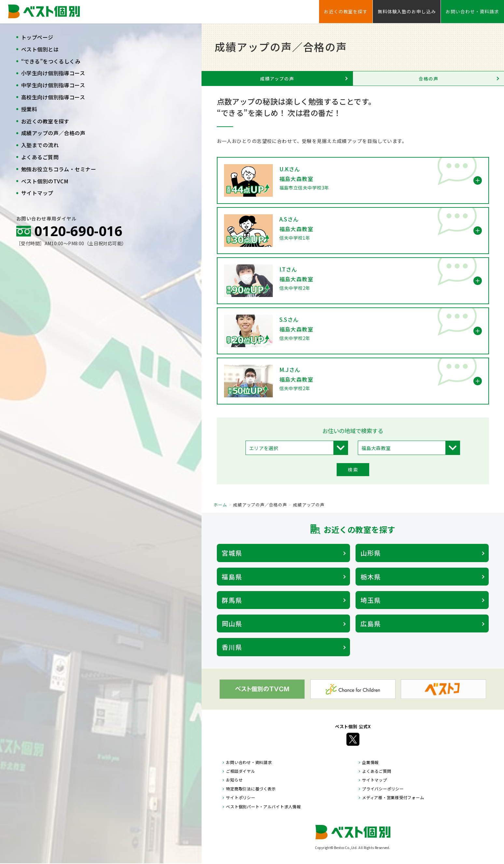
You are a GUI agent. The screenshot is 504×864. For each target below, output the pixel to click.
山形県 (371, 553)
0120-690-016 (78, 231)
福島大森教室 (376, 448)
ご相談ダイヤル (240, 771)
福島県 (232, 577)
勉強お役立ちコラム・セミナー (59, 169)
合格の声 (428, 78)
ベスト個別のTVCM (45, 181)
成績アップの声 (277, 78)
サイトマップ (37, 193)
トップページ (37, 37)
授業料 (29, 109)
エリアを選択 (264, 448)
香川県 (232, 647)
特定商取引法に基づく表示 (251, 789)
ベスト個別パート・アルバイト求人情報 (263, 807)
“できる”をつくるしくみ (51, 61)
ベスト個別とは (40, 49)
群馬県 (232, 600)
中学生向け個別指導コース (53, 85)
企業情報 (370, 762)
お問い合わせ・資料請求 (472, 11)
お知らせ (234, 780)
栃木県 (371, 577)
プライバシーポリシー (383, 789)
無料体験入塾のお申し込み (407, 11)
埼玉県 (371, 600)
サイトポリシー (240, 798)
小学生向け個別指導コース (53, 73)
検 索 (353, 470)
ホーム (220, 505)
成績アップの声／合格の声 (53, 133)
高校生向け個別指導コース (53, 97)
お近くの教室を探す (45, 121)
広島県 (371, 623)
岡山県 (232, 623)
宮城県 (232, 553)
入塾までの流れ (40, 145)
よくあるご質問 (40, 157)
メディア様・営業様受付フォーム (393, 798)
